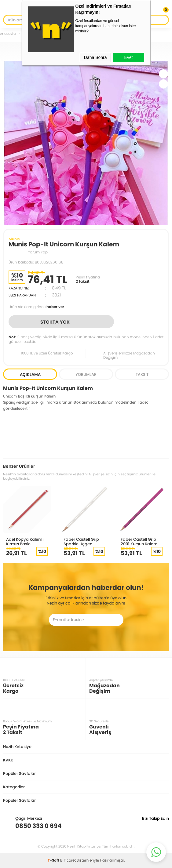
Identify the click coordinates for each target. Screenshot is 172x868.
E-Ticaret (68, 860)
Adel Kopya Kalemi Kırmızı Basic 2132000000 (25, 541)
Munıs (14, 239)
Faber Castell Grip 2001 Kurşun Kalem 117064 (139, 541)
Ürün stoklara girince (36, 307)
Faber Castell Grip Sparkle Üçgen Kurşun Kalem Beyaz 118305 (84, 541)
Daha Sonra (95, 57)
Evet (128, 57)
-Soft (54, 860)
